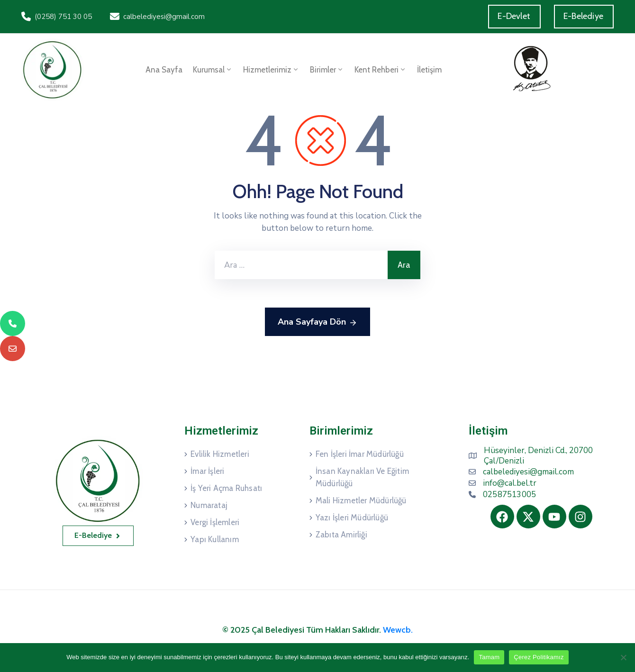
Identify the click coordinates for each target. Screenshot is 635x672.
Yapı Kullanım (215, 539)
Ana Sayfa (164, 70)
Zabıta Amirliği (341, 535)
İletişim (429, 70)
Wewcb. (398, 630)
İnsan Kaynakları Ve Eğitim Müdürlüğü (362, 477)
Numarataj (209, 505)
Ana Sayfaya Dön (317, 322)
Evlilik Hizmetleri (220, 454)
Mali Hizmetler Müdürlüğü (361, 500)
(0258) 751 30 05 (63, 17)
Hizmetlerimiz (271, 70)
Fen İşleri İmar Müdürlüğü (360, 454)
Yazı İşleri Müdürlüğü (352, 518)
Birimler (327, 70)
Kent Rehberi (381, 70)
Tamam (489, 657)
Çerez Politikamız (539, 657)
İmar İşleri (207, 471)
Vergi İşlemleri (215, 522)
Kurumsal (213, 70)
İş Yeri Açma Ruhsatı (226, 488)
